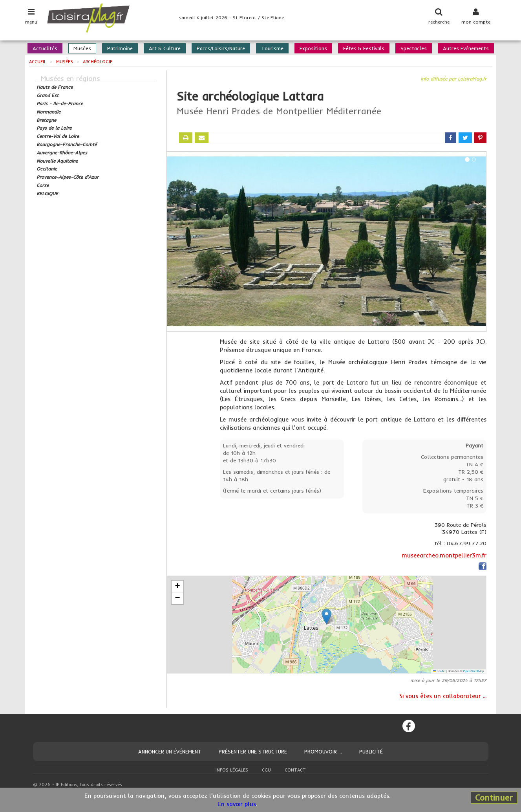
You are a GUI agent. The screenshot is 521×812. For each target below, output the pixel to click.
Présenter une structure (253, 752)
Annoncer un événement (170, 752)
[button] (326, 617)
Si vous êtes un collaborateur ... (443, 696)
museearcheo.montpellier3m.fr (444, 555)
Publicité (371, 752)
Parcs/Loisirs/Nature (221, 48)
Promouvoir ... (323, 752)
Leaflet (439, 671)
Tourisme (272, 48)
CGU (266, 770)
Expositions (313, 48)
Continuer (494, 797)
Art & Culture (165, 48)
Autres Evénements (466, 48)
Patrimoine (120, 48)
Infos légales (232, 770)
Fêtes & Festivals (364, 48)
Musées (82, 48)
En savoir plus (237, 804)
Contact (295, 770)
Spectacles (414, 48)
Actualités (45, 48)
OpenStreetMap (474, 671)
